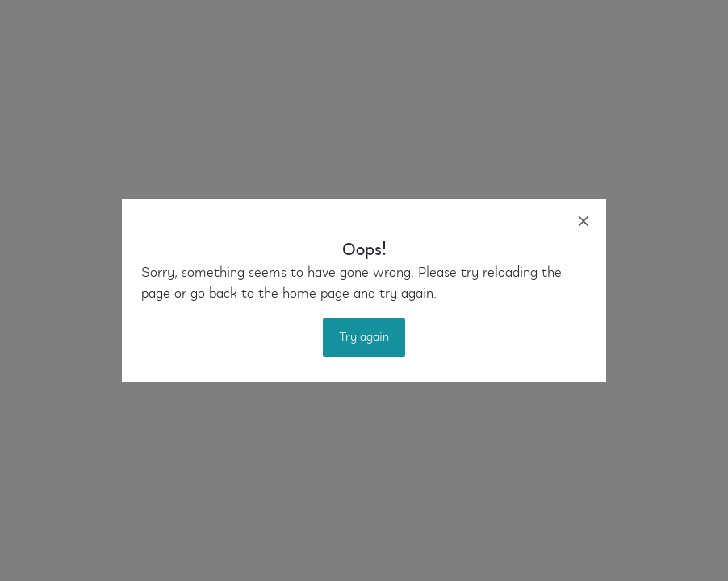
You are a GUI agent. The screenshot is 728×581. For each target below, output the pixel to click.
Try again (364, 337)
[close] (584, 221)
